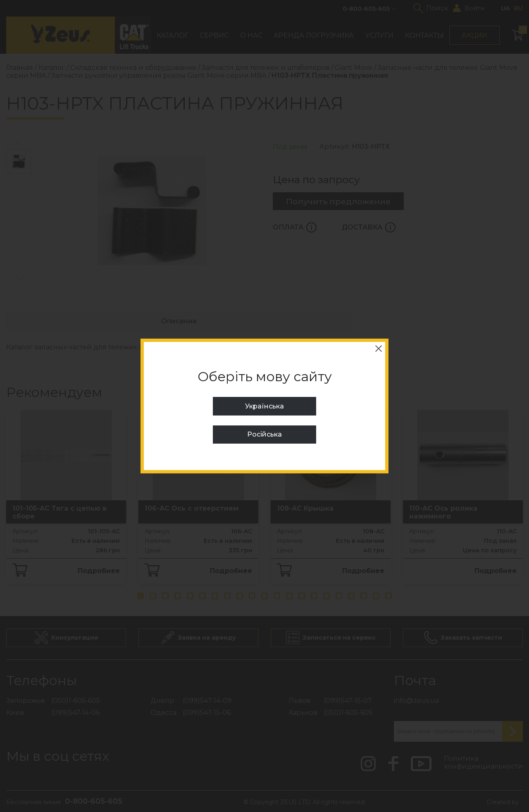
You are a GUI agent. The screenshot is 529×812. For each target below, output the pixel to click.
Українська (264, 406)
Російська (264, 434)
